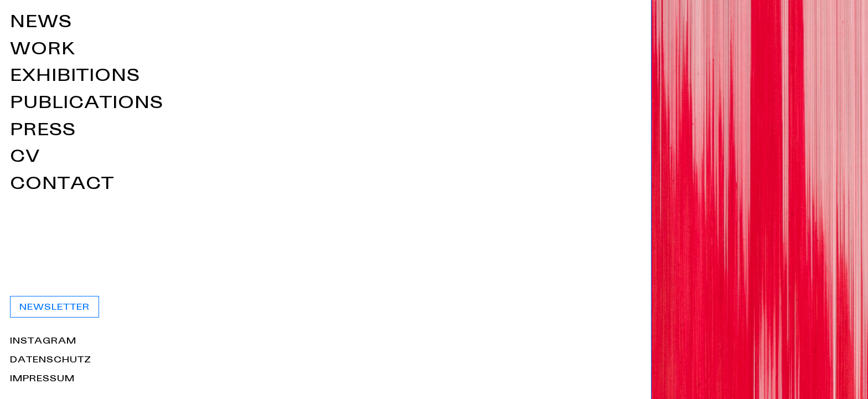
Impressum (482, 380)
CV (464, 158)
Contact (502, 185)
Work (482, 51)
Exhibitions (515, 77)
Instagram (483, 342)
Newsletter (494, 308)
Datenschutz (490, 361)
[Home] (217, 199)
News (480, 24)
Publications (526, 104)
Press (482, 132)
